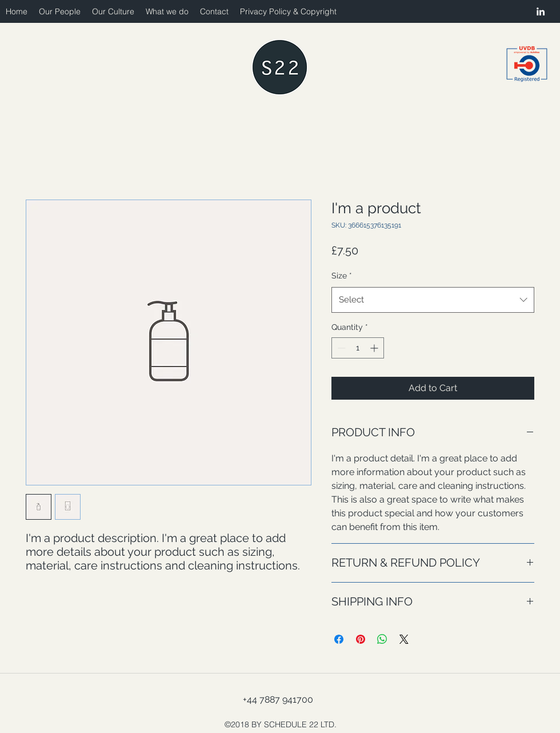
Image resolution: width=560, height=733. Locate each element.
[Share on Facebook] (339, 639)
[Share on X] (404, 639)
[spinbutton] (358, 348)
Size (342, 276)
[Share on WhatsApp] (382, 639)
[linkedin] (541, 11)
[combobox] (433, 300)
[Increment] (375, 348)
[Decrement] (340, 348)
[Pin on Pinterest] (361, 639)
